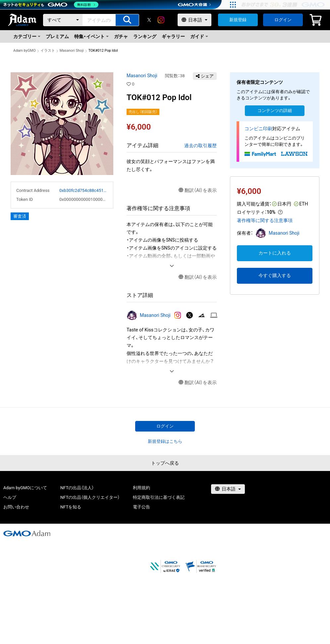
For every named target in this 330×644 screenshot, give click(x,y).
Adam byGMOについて (25, 488)
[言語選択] (194, 20)
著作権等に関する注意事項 (265, 220)
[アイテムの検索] (127, 20)
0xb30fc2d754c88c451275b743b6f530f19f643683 (83, 190)
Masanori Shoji (72, 51)
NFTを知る (71, 507)
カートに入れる (275, 253)
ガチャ (121, 36)
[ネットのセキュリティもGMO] (51, 5)
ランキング (145, 36)
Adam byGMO (25, 51)
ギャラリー (173, 36)
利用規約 (141, 488)
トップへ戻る (165, 463)
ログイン (283, 20)
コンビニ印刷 (258, 129)
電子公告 (141, 507)
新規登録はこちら (165, 441)
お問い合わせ (16, 507)
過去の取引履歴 (200, 146)
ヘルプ (10, 497)
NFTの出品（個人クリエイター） (90, 497)
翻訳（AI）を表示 (198, 190)
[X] (149, 20)
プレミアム (57, 36)
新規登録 (238, 20)
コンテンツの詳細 (275, 111)
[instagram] (161, 20)
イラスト (48, 51)
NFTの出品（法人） (77, 488)
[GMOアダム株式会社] (27, 533)
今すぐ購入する (275, 275)
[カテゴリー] (63, 20)
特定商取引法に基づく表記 (159, 497)
